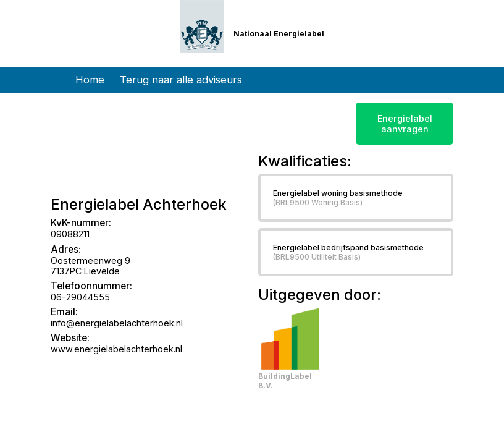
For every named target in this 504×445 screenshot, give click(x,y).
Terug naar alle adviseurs (181, 80)
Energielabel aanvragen (405, 124)
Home (90, 80)
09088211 (70, 234)
